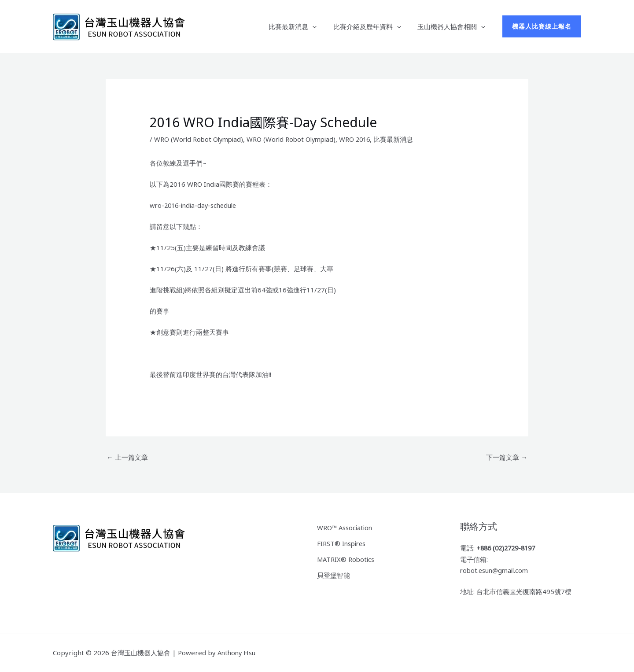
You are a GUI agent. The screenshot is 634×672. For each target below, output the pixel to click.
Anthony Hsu (238, 653)
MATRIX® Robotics (346, 558)
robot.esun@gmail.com (496, 571)
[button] (321, 26)
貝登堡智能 (334, 574)
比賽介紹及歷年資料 (372, 26)
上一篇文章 (127, 457)
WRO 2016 (362, 139)
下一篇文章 (507, 457)
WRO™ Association (346, 527)
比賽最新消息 (301, 26)
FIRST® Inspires (342, 543)
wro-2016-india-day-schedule (196, 205)
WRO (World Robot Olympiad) (200, 139)
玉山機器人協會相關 (453, 26)
